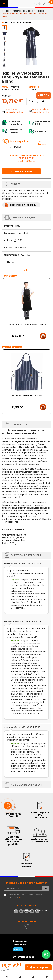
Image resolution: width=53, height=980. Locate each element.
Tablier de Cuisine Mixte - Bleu (27, 396)
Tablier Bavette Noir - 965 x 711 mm (26, 325)
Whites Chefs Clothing (11, 88)
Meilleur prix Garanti (13, 815)
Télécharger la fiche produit (23, 205)
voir (20, 897)
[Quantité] (25, 166)
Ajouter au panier (22, 171)
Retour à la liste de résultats (20, 22)
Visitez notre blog (27, 922)
